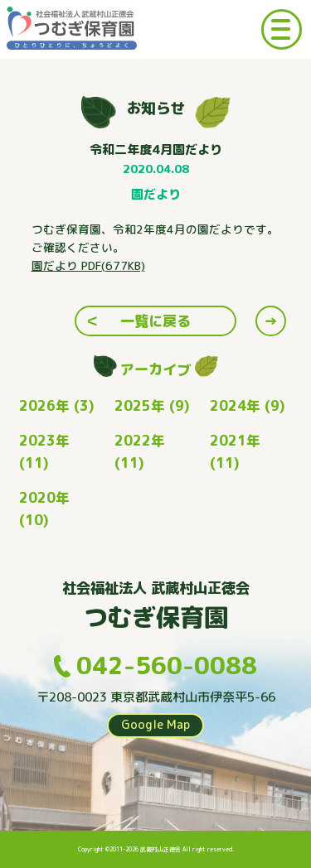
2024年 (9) (248, 405)
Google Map (155, 725)
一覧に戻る (155, 321)
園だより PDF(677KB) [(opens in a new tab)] (88, 265)
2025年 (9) (152, 405)
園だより (156, 194)
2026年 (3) (57, 405)
